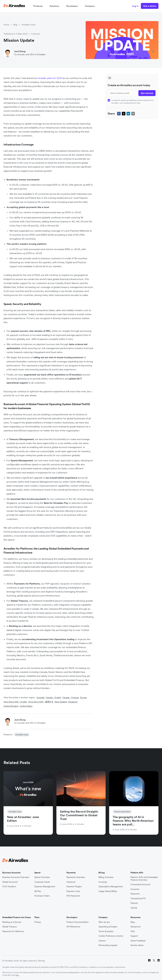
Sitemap (41, 961)
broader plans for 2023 (50, 78)
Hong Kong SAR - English (15, 702)
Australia (40, 697)
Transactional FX (138, 898)
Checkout (71, 882)
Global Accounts (10, 882)
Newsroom (136, 927)
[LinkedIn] (159, 961)
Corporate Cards (42, 882)
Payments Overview (76, 877)
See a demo (150, 6)
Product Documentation (78, 922)
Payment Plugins (74, 887)
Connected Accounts (140, 884)
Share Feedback (138, 941)
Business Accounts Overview (16, 877)
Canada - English (53, 697)
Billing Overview (106, 877)
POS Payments (73, 896)
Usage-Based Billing (108, 891)
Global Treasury (10, 927)
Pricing (38, 922)
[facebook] (119, 114)
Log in (135, 6)
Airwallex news (29, 25)
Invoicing (103, 882)
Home (6, 25)
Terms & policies (106, 931)
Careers (102, 941)
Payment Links (73, 891)
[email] (133, 114)
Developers (72, 6)
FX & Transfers (9, 887)
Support (134, 936)
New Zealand (61, 702)
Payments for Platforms (13, 931)
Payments (135, 894)
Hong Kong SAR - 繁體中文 (41, 702)
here (17, 975)
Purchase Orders (42, 896)
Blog (15, 25)
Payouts (134, 903)
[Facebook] (149, 961)
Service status (137, 945)
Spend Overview (42, 877)
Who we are (104, 922)
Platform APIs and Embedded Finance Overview (144, 879)
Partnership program (108, 945)
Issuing (134, 908)
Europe (83, 697)
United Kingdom (11, 706)
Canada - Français (71, 697)
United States (26, 706)
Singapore (73, 702)
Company (90, 6)
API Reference (73, 927)
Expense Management (45, 887)
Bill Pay (38, 891)
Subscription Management (111, 887)
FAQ (133, 931)
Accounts (135, 889)
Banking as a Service (12, 922)
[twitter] (124, 114)
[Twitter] (154, 961)
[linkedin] (128, 114)
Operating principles (108, 927)
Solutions (54, 6)
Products (38, 6)
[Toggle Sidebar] (109, 78)
